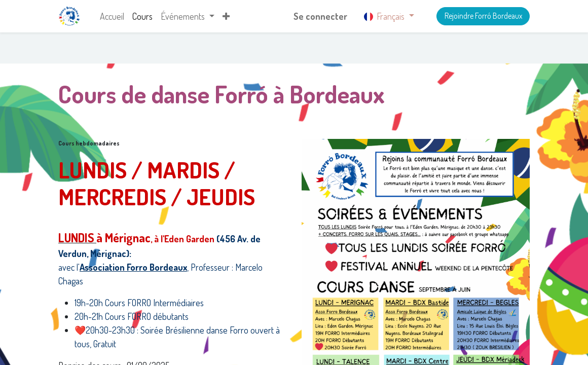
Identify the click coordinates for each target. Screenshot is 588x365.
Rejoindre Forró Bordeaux (483, 16)
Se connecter (320, 16)
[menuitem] (112, 16)
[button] (226, 16)
